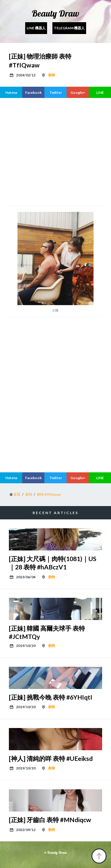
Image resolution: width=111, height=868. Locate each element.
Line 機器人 (36, 28)
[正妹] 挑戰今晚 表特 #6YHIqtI (51, 697)
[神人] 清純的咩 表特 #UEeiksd (51, 758)
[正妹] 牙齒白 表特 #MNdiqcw (50, 820)
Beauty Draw (55, 13)
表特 (52, 75)
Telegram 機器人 (69, 28)
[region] (55, 151)
